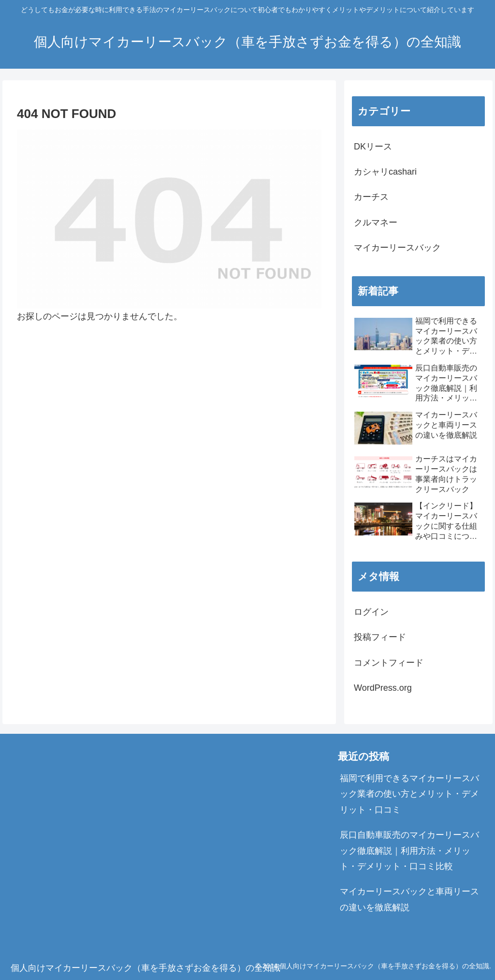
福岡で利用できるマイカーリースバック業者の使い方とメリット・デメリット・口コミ (409, 794)
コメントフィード (389, 663)
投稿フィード (380, 637)
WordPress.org (383, 688)
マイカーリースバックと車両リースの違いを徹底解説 (409, 899)
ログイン (371, 612)
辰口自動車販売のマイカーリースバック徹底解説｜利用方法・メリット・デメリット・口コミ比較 (409, 851)
